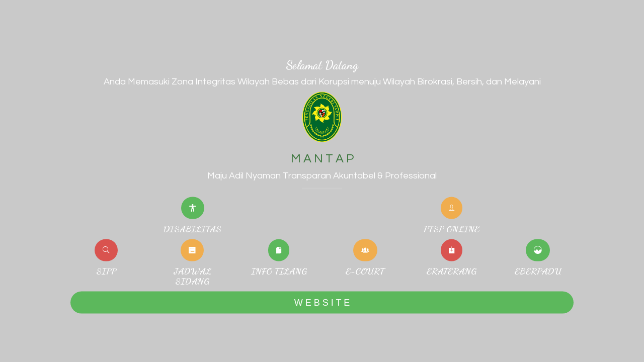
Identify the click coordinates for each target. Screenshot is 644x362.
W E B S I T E (322, 302)
